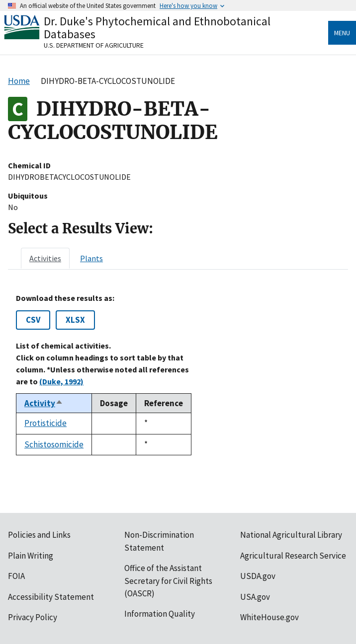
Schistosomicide (54, 444)
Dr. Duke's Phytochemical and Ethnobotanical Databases (157, 28)
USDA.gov (258, 576)
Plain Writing (31, 556)
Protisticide (45, 423)
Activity (44, 403)
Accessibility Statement (51, 597)
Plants (91, 258)
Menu (342, 33)
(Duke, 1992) (61, 381)
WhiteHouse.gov (269, 617)
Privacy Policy (33, 617)
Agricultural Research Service (293, 556)
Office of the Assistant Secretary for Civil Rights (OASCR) (168, 581)
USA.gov (255, 597)
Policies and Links (39, 535)
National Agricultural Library (291, 535)
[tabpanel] (178, 375)
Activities (45, 258)
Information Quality (160, 614)
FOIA (16, 576)
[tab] (45, 258)
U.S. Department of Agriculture (94, 45)
